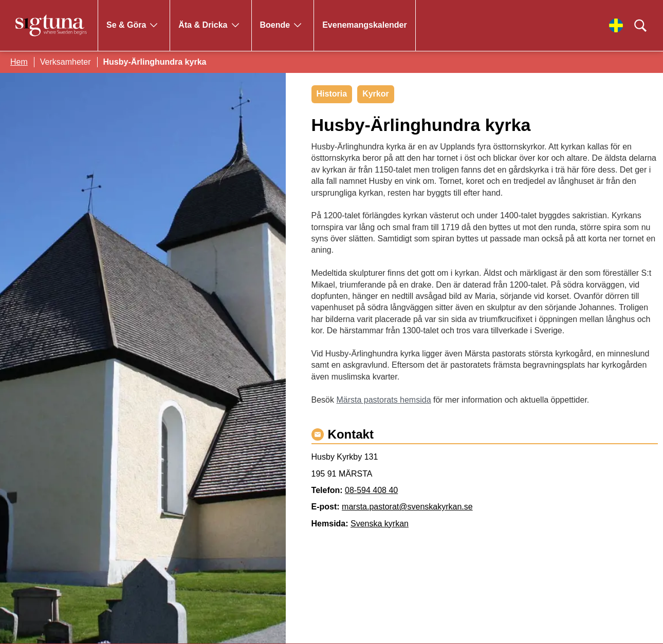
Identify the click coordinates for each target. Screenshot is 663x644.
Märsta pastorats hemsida (383, 400)
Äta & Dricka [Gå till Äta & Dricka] (203, 25)
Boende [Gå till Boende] (275, 25)
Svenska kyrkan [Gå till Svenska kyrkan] (380, 524)
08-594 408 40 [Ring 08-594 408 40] (371, 490)
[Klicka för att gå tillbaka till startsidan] (51, 25)
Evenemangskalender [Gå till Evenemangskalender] (365, 25)
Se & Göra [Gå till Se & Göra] (126, 25)
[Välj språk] (616, 25)
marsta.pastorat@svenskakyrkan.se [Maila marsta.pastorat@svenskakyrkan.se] (407, 507)
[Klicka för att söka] (640, 26)
